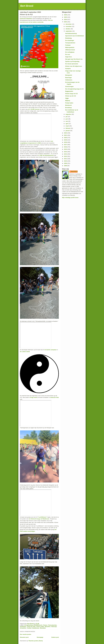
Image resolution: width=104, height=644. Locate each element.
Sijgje (67, 98)
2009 (66, 163)
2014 (66, 152)
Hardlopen (23, 627)
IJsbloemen (69, 80)
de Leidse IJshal (25, 352)
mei (67, 121)
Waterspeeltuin (70, 47)
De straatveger (70, 40)
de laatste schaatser (50, 350)
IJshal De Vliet (54, 397)
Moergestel (69, 75)
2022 (66, 133)
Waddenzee (36, 628)
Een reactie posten (26, 634)
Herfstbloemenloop (71, 33)
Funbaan (68, 45)
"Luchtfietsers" (42, 517)
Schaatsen (23, 628)
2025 (66, 17)
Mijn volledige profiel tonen (70, 198)
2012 (66, 156)
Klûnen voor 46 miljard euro (74, 66)
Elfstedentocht (38, 625)
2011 (66, 159)
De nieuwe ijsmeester (72, 64)
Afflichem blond (70, 50)
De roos (68, 54)
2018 (66, 142)
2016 (66, 147)
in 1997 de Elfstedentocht (46, 155)
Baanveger (68, 78)
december (69, 24)
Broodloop (68, 108)
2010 (66, 161)
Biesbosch (68, 105)
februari (68, 128)
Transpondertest (70, 43)
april (67, 124)
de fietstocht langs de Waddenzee (39, 519)
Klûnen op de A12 (71, 96)
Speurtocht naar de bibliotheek (75, 36)
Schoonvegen (69, 86)
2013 (66, 154)
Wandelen (43, 628)
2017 (66, 145)
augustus (69, 114)
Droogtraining (29, 625)
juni (67, 119)
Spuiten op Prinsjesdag (72, 61)
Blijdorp (68, 101)
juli (67, 117)
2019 (66, 140)
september (69, 31)
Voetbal (29, 628)
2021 (66, 135)
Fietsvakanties (52, 625)
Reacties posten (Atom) (36, 641)
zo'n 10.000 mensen (34, 109)
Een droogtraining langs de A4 (74, 89)
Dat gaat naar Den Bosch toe (74, 59)
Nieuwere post (24, 637)
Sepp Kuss (68, 57)
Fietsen (45, 625)
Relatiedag (68, 38)
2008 (66, 166)
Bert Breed (27, 6)
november (69, 26)
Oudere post (55, 637)
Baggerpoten (69, 91)
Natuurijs (54, 627)
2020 (66, 138)
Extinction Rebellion (26, 19)
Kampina (68, 69)
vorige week (33, 397)
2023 (66, 22)
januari (68, 131)
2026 (66, 15)
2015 (66, 149)
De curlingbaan (70, 52)
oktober (68, 29)
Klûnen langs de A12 (71, 94)
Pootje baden (69, 103)
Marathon (48, 627)
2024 (66, 19)
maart (68, 126)
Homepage (40, 637)
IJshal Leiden (40, 627)
